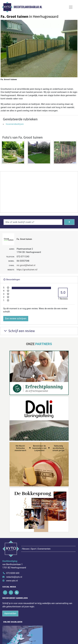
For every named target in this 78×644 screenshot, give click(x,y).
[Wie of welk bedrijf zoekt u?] (33, 222)
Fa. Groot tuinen (24, 239)
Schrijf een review (19, 331)
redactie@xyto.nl (14, 577)
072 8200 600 (13, 573)
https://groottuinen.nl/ (27, 270)
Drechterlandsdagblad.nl (28, 7)
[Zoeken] (69, 222)
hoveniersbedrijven (15, 124)
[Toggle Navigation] (71, 7)
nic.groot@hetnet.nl (26, 265)
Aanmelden (10, 613)
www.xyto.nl (12, 581)
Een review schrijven (16, 319)
